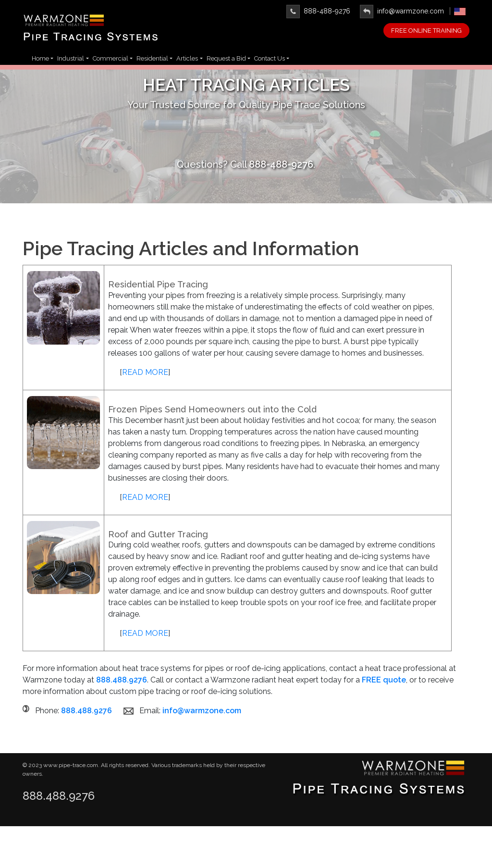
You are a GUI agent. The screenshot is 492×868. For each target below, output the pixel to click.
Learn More (246, 139)
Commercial (111, 58)
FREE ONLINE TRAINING (426, 31)
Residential (152, 58)
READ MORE (145, 389)
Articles (187, 58)
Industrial (71, 58)
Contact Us (270, 58)
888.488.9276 (59, 796)
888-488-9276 (318, 11)
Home (40, 58)
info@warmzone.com (402, 11)
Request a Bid (226, 58)
